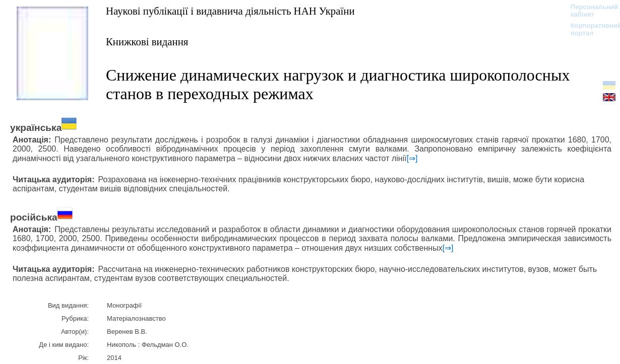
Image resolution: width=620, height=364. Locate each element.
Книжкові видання (147, 42)
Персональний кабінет (590, 11)
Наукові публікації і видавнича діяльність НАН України (230, 11)
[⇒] (412, 158)
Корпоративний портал (590, 29)
